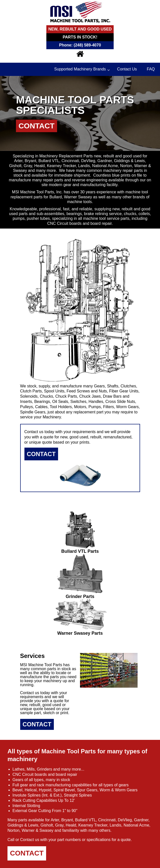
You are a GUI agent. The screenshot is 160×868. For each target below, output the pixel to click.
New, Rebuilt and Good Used (80, 29)
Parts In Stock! (80, 37)
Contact (36, 126)
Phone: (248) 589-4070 (80, 45)
